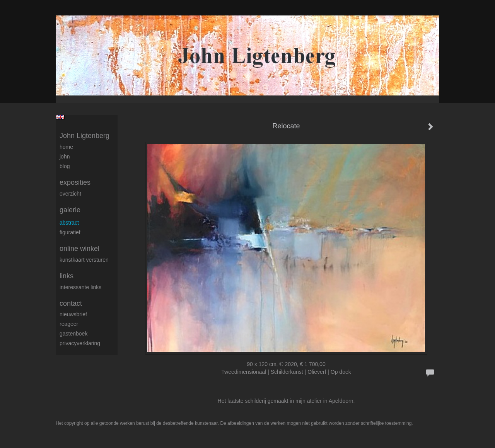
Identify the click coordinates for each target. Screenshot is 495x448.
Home (66, 147)
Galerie (70, 210)
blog (65, 166)
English (60, 117)
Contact (71, 303)
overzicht (70, 194)
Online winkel (79, 249)
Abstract (69, 223)
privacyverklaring (80, 343)
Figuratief (70, 232)
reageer (69, 324)
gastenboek (73, 334)
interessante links (80, 287)
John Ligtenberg (84, 136)
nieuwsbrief (73, 314)
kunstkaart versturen (84, 260)
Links (67, 276)
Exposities (75, 182)
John (65, 157)
